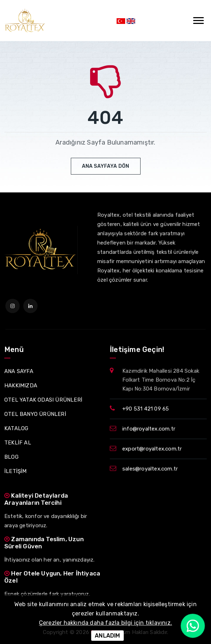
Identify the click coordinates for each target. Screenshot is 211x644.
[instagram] (13, 306)
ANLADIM (107, 636)
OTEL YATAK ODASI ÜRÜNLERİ (43, 400)
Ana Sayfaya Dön (106, 166)
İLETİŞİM (16, 471)
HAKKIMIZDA (21, 386)
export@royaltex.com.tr (152, 449)
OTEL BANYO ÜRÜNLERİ (35, 414)
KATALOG (16, 428)
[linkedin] (30, 306)
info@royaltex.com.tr (149, 429)
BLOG (11, 457)
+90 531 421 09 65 (146, 409)
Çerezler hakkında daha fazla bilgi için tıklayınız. (105, 623)
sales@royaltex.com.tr (150, 469)
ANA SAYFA (19, 371)
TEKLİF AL (18, 443)
